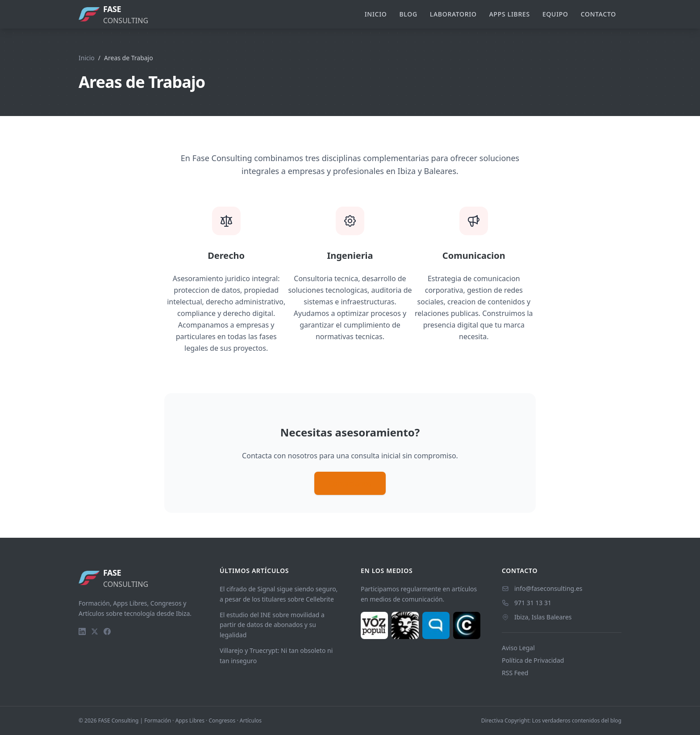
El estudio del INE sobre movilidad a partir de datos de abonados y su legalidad (272, 625)
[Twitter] (95, 631)
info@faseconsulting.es (548, 588)
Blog (408, 14)
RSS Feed (515, 673)
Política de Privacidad (533, 660)
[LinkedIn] (82, 631)
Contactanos (350, 483)
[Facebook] (107, 631)
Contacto (598, 14)
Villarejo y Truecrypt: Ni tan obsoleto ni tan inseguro (276, 656)
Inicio (376, 14)
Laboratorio (453, 14)
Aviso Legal (518, 648)
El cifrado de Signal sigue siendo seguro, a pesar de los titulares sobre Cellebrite (279, 594)
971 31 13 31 (533, 603)
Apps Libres (510, 14)
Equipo (555, 14)
